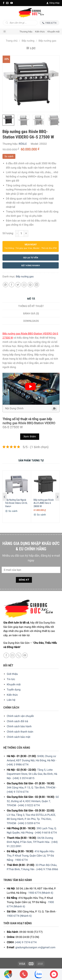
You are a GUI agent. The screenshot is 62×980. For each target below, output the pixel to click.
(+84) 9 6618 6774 (46, 833)
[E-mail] (7, 3)
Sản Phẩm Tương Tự (31, 460)
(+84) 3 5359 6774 (29, 823)
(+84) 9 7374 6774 (18, 792)
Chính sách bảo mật (19, 737)
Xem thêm (30, 437)
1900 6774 (21, 860)
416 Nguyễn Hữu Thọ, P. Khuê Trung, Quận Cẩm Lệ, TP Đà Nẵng (31, 856)
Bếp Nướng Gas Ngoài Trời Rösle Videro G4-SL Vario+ (16, 503)
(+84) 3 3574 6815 (24, 778)
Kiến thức (40, 32)
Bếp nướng (28, 41)
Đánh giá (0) (31, 314)
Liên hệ (11, 700)
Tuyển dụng (14, 690)
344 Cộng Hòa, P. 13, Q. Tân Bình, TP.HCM (31, 788)
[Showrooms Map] (8, 974)
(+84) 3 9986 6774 (18, 765)
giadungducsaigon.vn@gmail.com (35, 947)
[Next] (58, 122)
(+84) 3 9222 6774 (29, 805)
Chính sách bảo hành (19, 726)
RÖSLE (23, 144)
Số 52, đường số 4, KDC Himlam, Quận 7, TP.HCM (33, 801)
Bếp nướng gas (47, 41)
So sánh (9, 156)
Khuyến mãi (53, 32)
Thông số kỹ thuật (31, 306)
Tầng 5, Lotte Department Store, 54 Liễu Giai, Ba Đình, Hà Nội (32, 774)
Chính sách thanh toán (20, 732)
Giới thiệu (12, 674)
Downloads (31, 321)
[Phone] (24, 974)
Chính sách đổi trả (17, 721)
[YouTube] (12, 3)
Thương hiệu (26, 32)
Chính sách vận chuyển (20, 716)
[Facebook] (4, 3)
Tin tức (11, 679)
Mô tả (31, 299)
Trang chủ (12, 41)
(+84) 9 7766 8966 (47, 869)
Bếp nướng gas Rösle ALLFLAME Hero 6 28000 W (44, 503)
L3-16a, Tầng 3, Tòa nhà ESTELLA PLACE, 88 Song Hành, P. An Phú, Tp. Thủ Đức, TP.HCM (31, 819)
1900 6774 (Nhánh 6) (41, 893)
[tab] (31, 299)
